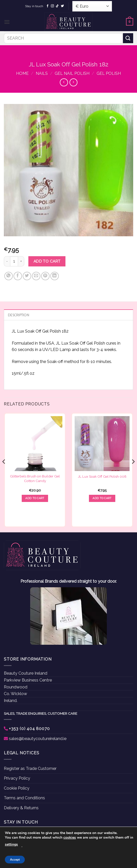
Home (22, 73)
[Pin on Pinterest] (45, 276)
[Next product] (64, 82)
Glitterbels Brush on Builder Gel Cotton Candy (35, 478)
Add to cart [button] (35, 498)
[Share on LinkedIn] (55, 276)
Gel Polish (109, 73)
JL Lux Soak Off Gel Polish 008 (102, 476)
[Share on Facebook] (18, 276)
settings (11, 844)
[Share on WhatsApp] (9, 276)
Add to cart (47, 261)
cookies (70, 837)
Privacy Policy (17, 778)
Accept (15, 860)
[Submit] (128, 38)
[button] (7, 22)
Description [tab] (19, 315)
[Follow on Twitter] (62, 6)
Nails (42, 73)
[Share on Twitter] (27, 276)
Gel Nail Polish (72, 73)
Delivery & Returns (21, 808)
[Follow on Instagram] (52, 6)
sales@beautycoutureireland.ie (38, 739)
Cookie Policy (17, 788)
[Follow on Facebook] (48, 6)
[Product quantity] (14, 261)
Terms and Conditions (24, 798)
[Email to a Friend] (36, 276)
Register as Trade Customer (30, 769)
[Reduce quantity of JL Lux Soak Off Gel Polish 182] (7, 261)
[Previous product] (73, 82)
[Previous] (4, 472)
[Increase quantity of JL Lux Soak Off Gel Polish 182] (21, 261)
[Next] (133, 472)
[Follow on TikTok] (57, 6)
